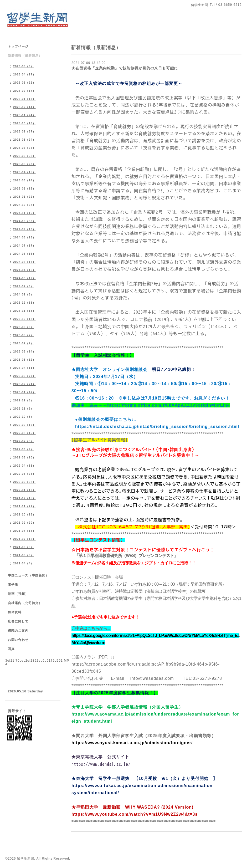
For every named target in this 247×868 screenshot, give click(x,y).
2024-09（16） (24, 229)
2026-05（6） (24, 66)
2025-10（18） (24, 123)
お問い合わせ (18, 640)
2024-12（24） (24, 205)
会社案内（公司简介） (25, 603)
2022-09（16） (24, 425)
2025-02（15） (24, 188)
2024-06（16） (24, 254)
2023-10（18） (24, 319)
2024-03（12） (24, 278)
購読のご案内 (18, 631)
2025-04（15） (24, 172)
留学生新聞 (26, 859)
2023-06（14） (24, 351)
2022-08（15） (24, 433)
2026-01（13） (24, 99)
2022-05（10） (24, 457)
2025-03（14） (24, 180)
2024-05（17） (24, 262)
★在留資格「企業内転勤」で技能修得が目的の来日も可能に (125, 68)
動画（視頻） (18, 594)
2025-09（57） (24, 131)
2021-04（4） (24, 563)
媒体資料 (15, 612)
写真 (11, 649)
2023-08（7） (24, 335)
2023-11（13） (24, 311)
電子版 (13, 585)
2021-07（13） (24, 539)
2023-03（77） (24, 376)
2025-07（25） (24, 148)
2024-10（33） (24, 221)
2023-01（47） (24, 392)
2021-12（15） (24, 498)
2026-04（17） (24, 74)
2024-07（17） (24, 246)
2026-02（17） (24, 91)
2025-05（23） (24, 164)
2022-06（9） (24, 449)
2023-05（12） (24, 360)
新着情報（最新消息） (25, 56)
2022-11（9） (24, 409)
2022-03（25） (24, 474)
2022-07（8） (24, 441)
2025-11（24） (24, 115)
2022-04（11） (24, 466)
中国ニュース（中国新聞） (28, 575)
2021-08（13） (24, 531)
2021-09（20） (24, 523)
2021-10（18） (24, 514)
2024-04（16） (24, 270)
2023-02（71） (24, 384)
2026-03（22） (24, 83)
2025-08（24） (24, 140)
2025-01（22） (24, 197)
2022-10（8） (24, 417)
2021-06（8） (24, 547)
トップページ (18, 47)
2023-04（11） (24, 368)
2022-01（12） (24, 490)
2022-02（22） (24, 482)
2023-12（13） (24, 303)
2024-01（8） (24, 294)
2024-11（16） (24, 213)
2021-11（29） (24, 506)
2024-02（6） (24, 286)
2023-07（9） (24, 343)
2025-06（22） (24, 156)
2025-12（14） (24, 107)
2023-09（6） (24, 327)
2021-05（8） (24, 555)
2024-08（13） (24, 237)
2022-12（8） (24, 400)
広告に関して (18, 621)
